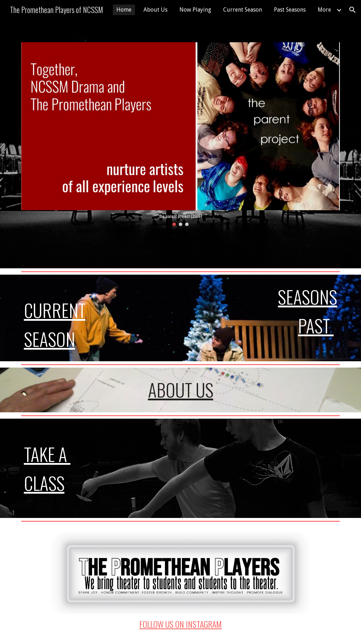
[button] (353, 10)
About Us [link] (155, 10)
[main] (72, 318)
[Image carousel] (181, 134)
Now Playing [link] (195, 10)
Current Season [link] (243, 10)
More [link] (324, 10)
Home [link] (124, 10)
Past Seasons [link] (290, 10)
